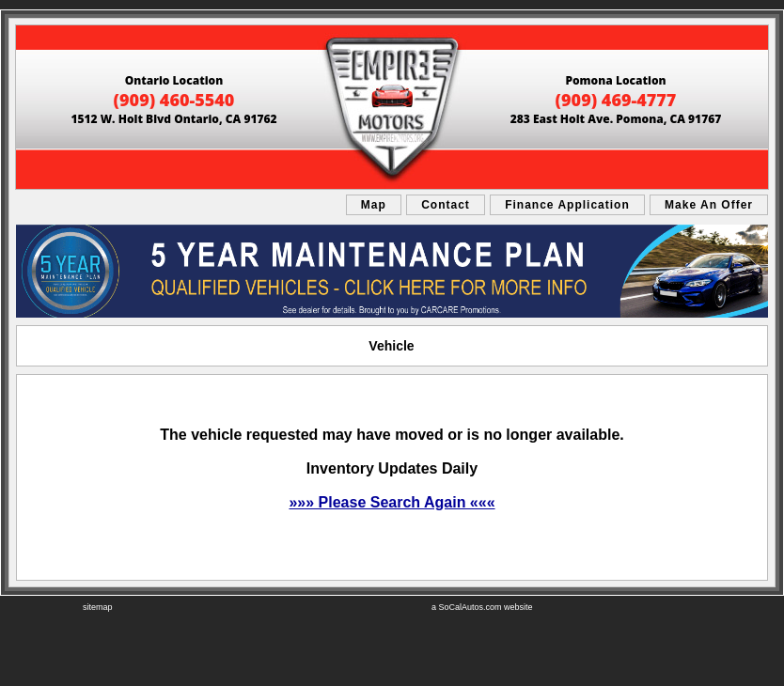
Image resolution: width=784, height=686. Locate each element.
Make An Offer (709, 205)
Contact (446, 205)
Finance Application (567, 205)
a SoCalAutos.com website (482, 607)
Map (374, 205)
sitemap (98, 607)
